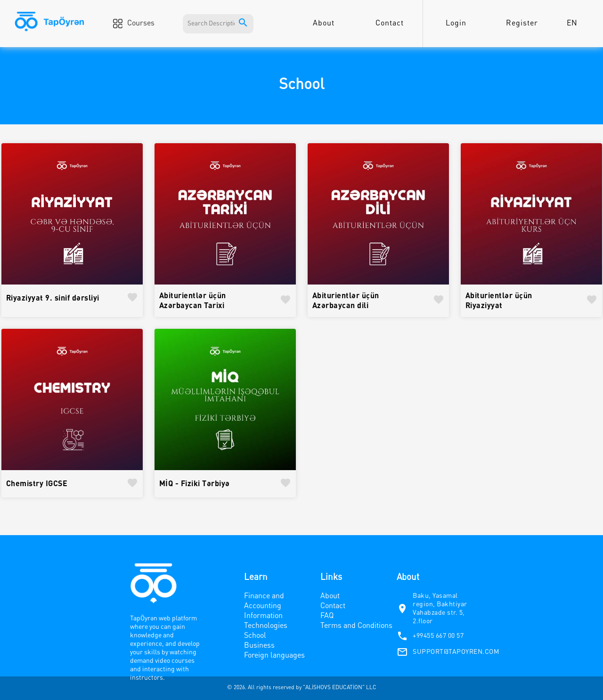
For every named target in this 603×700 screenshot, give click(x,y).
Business (259, 646)
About (324, 24)
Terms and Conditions (356, 626)
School (255, 636)
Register (522, 24)
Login (456, 24)
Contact (390, 24)
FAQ (327, 616)
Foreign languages (274, 656)
